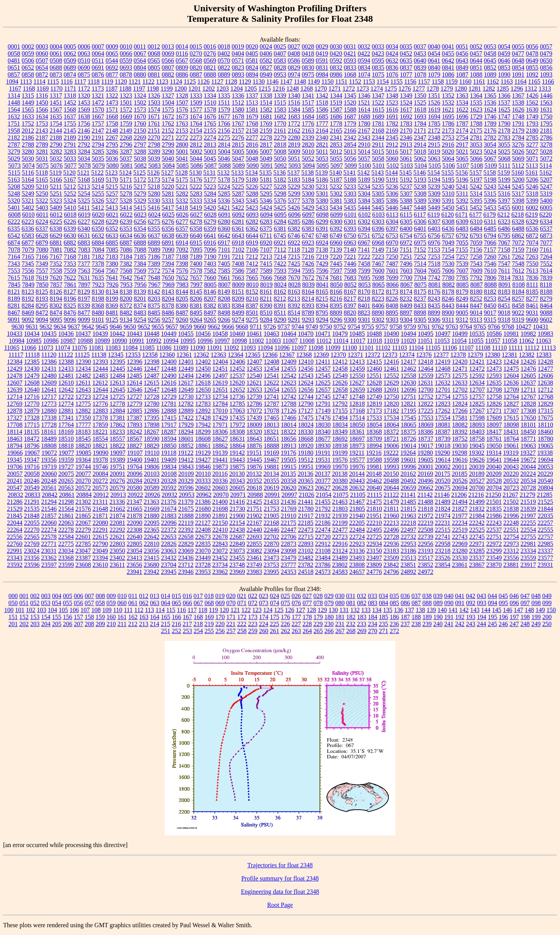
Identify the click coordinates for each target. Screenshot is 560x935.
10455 (186, 334)
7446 (350, 264)
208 (90, 624)
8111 (532, 285)
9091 (14, 320)
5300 (308, 194)
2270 (154, 138)
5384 (364, 201)
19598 (391, 460)
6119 (434, 215)
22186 (323, 523)
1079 (434, 75)
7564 (98, 271)
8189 (14, 299)
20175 (442, 474)
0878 (126, 75)
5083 (154, 166)
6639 (182, 236)
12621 (254, 383)
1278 (433, 89)
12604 (511, 376)
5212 (70, 187)
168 (198, 617)
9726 (270, 327)
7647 (140, 278)
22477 (340, 530)
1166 (548, 82)
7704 (420, 278)
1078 (420, 75)
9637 (74, 327)
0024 (266, 46)
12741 (272, 397)
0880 (140, 75)
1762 (168, 124)
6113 (392, 215)
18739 (443, 439)
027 (307, 596)
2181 (546, 131)
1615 (378, 110)
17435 (237, 418)
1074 (364, 75)
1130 (259, 82)
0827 (266, 68)
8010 (252, 285)
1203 (223, 89)
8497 (210, 313)
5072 (546, 159)
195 (493, 617)
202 (24, 624)
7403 (210, 264)
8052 (350, 285)
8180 (476, 292)
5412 (98, 208)
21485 (408, 502)
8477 (84, 313)
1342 (322, 96)
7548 (518, 264)
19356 (49, 460)
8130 (98, 292)
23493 (357, 558)
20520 (443, 481)
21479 (391, 502)
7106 (252, 250)
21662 (118, 509)
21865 (83, 516)
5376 (280, 201)
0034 (392, 46)
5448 (420, 208)
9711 (256, 327)
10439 (100, 334)
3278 (546, 145)
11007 (290, 341)
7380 (112, 264)
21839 (528, 509)
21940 (357, 516)
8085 (462, 285)
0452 (406, 54)
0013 (168, 46)
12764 (511, 397)
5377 (294, 201)
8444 (462, 306)
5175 (182, 180)
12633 (460, 383)
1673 (182, 117)
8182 (490, 292)
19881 (272, 467)
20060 (49, 474)
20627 (323, 488)
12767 (528, 397)
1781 (378, 124)
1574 (154, 110)
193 (471, 617)
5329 (140, 201)
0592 (336, 61)
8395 (336, 306)
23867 (477, 565)
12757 (477, 397)
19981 (374, 467)
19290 (442, 453)
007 (90, 596)
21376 (169, 502)
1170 (56, 89)
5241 (462, 187)
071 (242, 603)
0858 (28, 75)
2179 (518, 131)
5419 (196, 208)
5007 (266, 152)
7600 (378, 271)
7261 (504, 257)
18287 (169, 432)
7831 (518, 278)
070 (231, 603)
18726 (409, 439)
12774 (66, 404)
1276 (405, 89)
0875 (84, 75)
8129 (84, 292)
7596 (322, 271)
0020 (252, 46)
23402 (118, 558)
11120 (49, 355)
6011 (42, 215)
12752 (426, 397)
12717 (49, 397)
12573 (443, 376)
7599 (364, 271)
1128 (231, 82)
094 (493, 603)
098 (536, 603)
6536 (532, 229)
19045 (477, 446)
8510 (266, 313)
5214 (98, 187)
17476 (323, 418)
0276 (210, 54)
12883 (100, 411)
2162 (294, 131)
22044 (15, 523)
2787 (14, 145)
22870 (272, 544)
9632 (46, 327)
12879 (32, 411)
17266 (460, 411)
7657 (196, 278)
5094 (309, 166)
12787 (272, 404)
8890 (378, 313)
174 (264, 617)
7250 (392, 257)
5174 (168, 180)
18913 (289, 446)
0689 (70, 68)
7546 (490, 264)
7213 (266, 257)
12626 (340, 383)
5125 (139, 173)
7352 (56, 264)
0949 (266, 75)
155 (57, 617)
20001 (426, 467)
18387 (442, 432)
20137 (323, 474)
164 (155, 617)
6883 (84, 243)
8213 (294, 299)
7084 (98, 250)
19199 (340, 453)
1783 (406, 124)
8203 (154, 299)
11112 (532, 348)
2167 (364, 131)
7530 (448, 264)
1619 (434, 110)
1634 (42, 117)
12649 (186, 390)
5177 (210, 180)
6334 (546, 222)
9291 (294, 320)
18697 (357, 439)
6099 (336, 215)
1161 (479, 82)
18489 (49, 439)
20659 (409, 488)
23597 (49, 565)
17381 (118, 418)
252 (177, 631)
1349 (406, 96)
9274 (238, 320)
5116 (28, 173)
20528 (494, 481)
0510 (84, 61)
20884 (84, 495)
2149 (126, 131)
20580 (135, 488)
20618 (255, 488)
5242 (476, 187)
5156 (462, 173)
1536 (490, 103)
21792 (323, 509)
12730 (186, 397)
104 (53, 610)
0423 (378, 54)
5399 (532, 201)
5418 (182, 208)
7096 (210, 250)
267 (340, 631)
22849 (237, 544)
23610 (100, 565)
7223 (378, 257)
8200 (126, 299)
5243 (490, 187)
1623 (476, 110)
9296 (336, 320)
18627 (220, 439)
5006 (252, 152)
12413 (357, 362)
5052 (308, 159)
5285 (224, 194)
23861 (460, 565)
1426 (532, 96)
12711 (528, 390)
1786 (448, 124)
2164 (322, 131)
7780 (448, 278)
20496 (426, 481)
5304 (364, 194)
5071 (532, 159)
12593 (494, 376)
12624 (305, 383)
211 (122, 624)
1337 (252, 96)
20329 (186, 481)
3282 (56, 152)
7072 (518, 243)
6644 (252, 236)
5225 (238, 187)
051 (24, 603)
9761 (424, 327)
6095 (280, 215)
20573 (100, 488)
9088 (546, 313)
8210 (252, 299)
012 (144, 596)
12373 (390, 355)
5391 (448, 201)
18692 (340, 439)
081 (351, 603)
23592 (15, 565)
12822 (426, 404)
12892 (203, 411)
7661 (224, 278)
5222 (196, 187)
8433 (420, 306)
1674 (196, 117)
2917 (462, 145)
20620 (289, 488)
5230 (308, 187)
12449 (186, 369)
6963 (350, 243)
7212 (252, 257)
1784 (420, 124)
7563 (84, 271)
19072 (49, 453)
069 (220, 603)
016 (187, 596)
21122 (391, 495)
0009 (112, 46)
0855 (532, 68)
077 (307, 603)
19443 (237, 460)
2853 (336, 145)
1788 (476, 124)
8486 (168, 313)
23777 (288, 565)
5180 (252, 180)
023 (263, 596)
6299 (322, 222)
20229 (545, 474)
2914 (420, 145)
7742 (434, 278)
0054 (504, 46)
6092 (238, 215)
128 (311, 610)
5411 (84, 208)
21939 (340, 516)
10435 (49, 334)
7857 (56, 285)
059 (111, 603)
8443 (448, 306)
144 (486, 610)
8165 (322, 292)
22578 (49, 537)
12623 (288, 383)
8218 (364, 299)
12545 (323, 376)
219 (209, 624)
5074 (28, 166)
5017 (406, 152)
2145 (70, 131)
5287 (238, 194)
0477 (518, 54)
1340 (294, 96)
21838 (511, 509)
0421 (350, 54)
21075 (341, 495)
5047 (238, 159)
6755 (420, 236)
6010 (28, 215)
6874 (14, 243)
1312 (531, 89)
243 (470, 624)
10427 (523, 327)
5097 (337, 166)
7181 (84, 257)
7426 (308, 264)
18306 (220, 432)
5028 (546, 152)
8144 (182, 292)
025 (285, 596)
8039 (308, 285)
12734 (220, 397)
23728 (203, 565)
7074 (532, 243)
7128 (308, 250)
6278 (196, 222)
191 (449, 617)
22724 (357, 537)
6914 (182, 243)
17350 (83, 418)
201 (13, 624)
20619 (272, 488)
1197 (139, 89)
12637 (528, 383)
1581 (252, 110)
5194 (434, 180)
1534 (462, 103)
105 (63, 610)
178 (307, 617)
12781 (169, 404)
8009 (238, 285)
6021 (112, 215)
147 (518, 610)
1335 (224, 96)
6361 (238, 229)
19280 (425, 453)
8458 (518, 306)
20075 (66, 474)
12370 (338, 355)
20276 (118, 481)
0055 (518, 46)
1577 (196, 110)
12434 (83, 369)
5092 (281, 166)
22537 (494, 530)
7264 (546, 257)
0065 (112, 54)
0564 (140, 61)
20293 (152, 481)
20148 (374, 474)
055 (68, 603)
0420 (336, 54)
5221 (182, 187)
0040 (434, 46)
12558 (409, 376)
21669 (152, 509)
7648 (154, 278)
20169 (425, 474)
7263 (532, 257)
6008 (14, 215)
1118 (94, 82)
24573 (323, 572)
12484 (118, 376)
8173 (392, 292)
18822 (118, 446)
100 (9, 610)
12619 (220, 383)
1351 (434, 96)
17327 (15, 418)
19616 (460, 460)
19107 (135, 453)
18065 (409, 425)
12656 (306, 390)
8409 (406, 306)
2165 (336, 131)
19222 (391, 453)
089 (438, 603)
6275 (154, 222)
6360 (224, 229)
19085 (83, 453)
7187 (168, 257)
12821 (409, 404)
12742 (289, 397)
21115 (375, 495)
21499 (477, 502)
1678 (238, 117)
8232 (406, 299)
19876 (255, 467)
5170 (112, 180)
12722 (66, 397)
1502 (140, 103)
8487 (182, 313)
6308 (448, 222)
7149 (378, 250)
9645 (102, 327)
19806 (152, 467)
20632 (357, 488)
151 (13, 617)
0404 (238, 54)
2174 (462, 131)
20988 (255, 495)
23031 (49, 551)
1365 (490, 96)
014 (165, 596)
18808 (49, 446)
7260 (490, 257)
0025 (280, 46)
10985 (34, 341)
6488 (518, 229)
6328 (518, 222)
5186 (322, 180)
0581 (252, 61)
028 (318, 596)
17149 (323, 411)
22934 (374, 544)
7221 (350, 257)
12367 (287, 355)
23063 (169, 551)
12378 (458, 355)
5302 (336, 194)
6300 (336, 222)
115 (171, 610)
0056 (532, 46)
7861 (70, 285)
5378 (308, 201)
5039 (154, 159)
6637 (154, 236)
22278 (66, 530)
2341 (336, 138)
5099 (351, 166)
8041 (322, 285)
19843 (186, 467)
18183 (83, 432)
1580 (238, 110)
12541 (272, 376)
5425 (280, 208)
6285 (294, 222)
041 (460, 596)
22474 (323, 530)
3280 (28, 152)
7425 (294, 264)
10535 (477, 334)
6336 (28, 229)
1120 (121, 82)
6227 (84, 222)
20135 (288, 474)
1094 (12, 82)
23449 (203, 558)
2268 (126, 138)
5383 (350, 201)
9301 (364, 320)
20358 (289, 481)
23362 (49, 558)
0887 (196, 75)
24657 (357, 572)
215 (165, 624)
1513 (252, 103)
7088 (140, 250)
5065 (462, 159)
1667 (98, 117)
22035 (546, 516)
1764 (196, 124)
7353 (70, 264)
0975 (308, 75)
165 (166, 617)
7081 (56, 250)
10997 (222, 341)
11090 (197, 348)
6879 (42, 243)
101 (20, 610)
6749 (336, 236)
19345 (15, 460)
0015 (196, 46)
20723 (511, 488)
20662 (426, 488)
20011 (460, 467)
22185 (305, 523)
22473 (306, 530)
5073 (14, 166)
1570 (98, 110)
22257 (545, 523)
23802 (340, 565)
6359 (210, 229)
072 (253, 603)
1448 (14, 103)
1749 (532, 117)
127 (300, 610)
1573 (140, 110)
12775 (83, 404)
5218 (154, 187)
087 (416, 603)
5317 (518, 194)
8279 (546, 299)
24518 (306, 572)
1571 (112, 110)
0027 (294, 46)
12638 (545, 383)
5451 (462, 208)
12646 (135, 390)
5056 (350, 159)
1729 (476, 117)
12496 (203, 376)
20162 (408, 474)
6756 (434, 236)
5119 (55, 173)
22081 (118, 523)
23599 (66, 565)
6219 (532, 215)
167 (188, 617)
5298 (280, 194)
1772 (294, 124)
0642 (448, 61)
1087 (462, 75)
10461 (255, 334)
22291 (100, 530)
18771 (528, 439)
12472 (477, 369)
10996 (205, 341)
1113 (26, 82)
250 (547, 624)
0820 (196, 68)
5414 (126, 208)
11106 (450, 348)
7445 (336, 264)
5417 (168, 208)
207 (79, 624)
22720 (323, 537)
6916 (210, 243)
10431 (541, 327)
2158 (252, 131)
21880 (152, 516)
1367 (518, 96)
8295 (42, 306)
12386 (49, 362)
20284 (135, 481)
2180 (532, 131)
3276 (518, 145)
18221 (100, 432)
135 (388, 610)
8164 (308, 292)
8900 (448, 313)
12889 (186, 411)
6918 (238, 243)
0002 (28, 46)
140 (442, 610)
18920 (306, 446)
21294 (49, 502)
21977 (460, 516)
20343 (237, 481)
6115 (406, 215)
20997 (290, 495)
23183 (391, 551)
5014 (364, 152)
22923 (357, 544)
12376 (424, 355)
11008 (307, 341)
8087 (476, 285)
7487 (392, 264)
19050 (494, 446)
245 (492, 624)
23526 (443, 558)
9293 (308, 320)
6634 (126, 236)
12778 (118, 404)
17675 (546, 418)
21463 (340, 502)
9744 (298, 327)
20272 (100, 481)
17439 (255, 418)
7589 (266, 271)
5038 (140, 159)
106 (74, 610)
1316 (42, 96)
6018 (70, 215)
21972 (426, 516)
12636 (511, 383)
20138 (340, 474)
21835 (494, 509)
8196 (70, 299)
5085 (183, 166)
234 (372, 624)
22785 (83, 544)
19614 (443, 460)
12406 (237, 362)
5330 (154, 201)
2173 (448, 131)
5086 (197, 166)
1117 (80, 82)
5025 (504, 152)
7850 (42, 285)
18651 (272, 439)
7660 (210, 278)
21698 (220, 509)
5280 (154, 194)
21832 (477, 509)
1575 (168, 110)
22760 (15, 544)
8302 (56, 306)
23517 (426, 558)
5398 (518, 201)
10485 (357, 334)
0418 (308, 54)
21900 (237, 516)
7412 (252, 264)
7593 (280, 271)
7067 (504, 243)
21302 (83, 502)
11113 (548, 348)
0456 (462, 54)
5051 (294, 159)
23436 (186, 558)
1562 (532, 103)
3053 (476, 145)
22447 (289, 530)
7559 (70, 271)
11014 (341, 341)
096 (514, 603)
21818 (425, 509)
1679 (252, 117)
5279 (140, 194)
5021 (462, 152)
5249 (28, 194)
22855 (255, 544)
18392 (460, 432)
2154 (196, 131)
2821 (322, 145)
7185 (140, 257)
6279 (210, 222)
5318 (532, 194)
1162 (493, 82)
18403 (477, 432)
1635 (56, 117)
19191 (323, 453)
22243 (494, 523)
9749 (312, 327)
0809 (182, 68)
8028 (294, 285)
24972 (426, 572)
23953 (203, 572)
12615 (151, 383)
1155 (396, 82)
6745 (280, 236)
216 (176, 624)
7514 (420, 264)
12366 (270, 355)
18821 (100, 446)
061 (133, 603)
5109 (491, 166)
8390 (266, 306)
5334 (210, 201)
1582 (266, 110)
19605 (426, 460)
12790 (306, 404)
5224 (224, 187)
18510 (66, 439)
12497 (220, 376)
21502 (511, 502)
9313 (476, 320)
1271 (335, 89)
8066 (392, 285)
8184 (518, 292)
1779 (350, 124)
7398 (182, 264)
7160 (532, 250)
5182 (280, 180)
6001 (518, 208)
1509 (196, 103)
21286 (15, 502)
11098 (316, 348)
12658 (340, 390)
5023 (476, 152)
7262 (518, 257)
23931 (545, 565)
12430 (32, 369)
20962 (204, 495)
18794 (15, 446)
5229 (294, 187)
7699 (392, 278)
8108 (518, 285)
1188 (125, 89)
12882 (83, 411)
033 (372, 596)
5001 (182, 152)
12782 (186, 404)
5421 (224, 208)
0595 (378, 61)
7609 (476, 271)
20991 (272, 495)
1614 (364, 110)
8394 (322, 306)
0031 (350, 46)
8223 (378, 299)
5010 (308, 152)
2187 (42, 138)
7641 (112, 278)
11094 (265, 348)
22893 (306, 544)
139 (431, 610)
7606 (448, 271)
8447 (476, 306)
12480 (49, 376)
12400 (169, 362)
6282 (252, 222)
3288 (140, 152)
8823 (364, 313)
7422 (280, 264)
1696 (462, 117)
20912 (101, 495)
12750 (391, 397)
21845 (15, 516)
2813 (210, 145)
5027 (532, 152)
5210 (42, 187)
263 (297, 631)
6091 (224, 215)
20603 (220, 488)
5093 (295, 166)
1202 (209, 89)
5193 (420, 180)
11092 (231, 348)
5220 (168, 187)
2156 (224, 131)
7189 (196, 257)
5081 (126, 166)
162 (133, 617)
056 (79, 603)
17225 (426, 411)
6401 (420, 229)
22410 (220, 530)
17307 (511, 411)
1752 (28, 124)
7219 (322, 257)
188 (416, 617)
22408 (203, 530)
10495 (426, 334)
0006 (84, 46)
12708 (494, 390)
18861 (203, 446)
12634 (477, 383)
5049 (266, 159)
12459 (357, 369)
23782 (305, 565)
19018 (443, 446)
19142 (237, 453)
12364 (235, 355)
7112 (280, 250)
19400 (135, 460)
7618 (28, 278)
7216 (308, 257)
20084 (100, 474)
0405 (252, 54)
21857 (49, 516)
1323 (126, 96)
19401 (152, 460)
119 (213, 610)
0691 (98, 68)
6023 (140, 215)
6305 (406, 222)
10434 (32, 334)
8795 (322, 313)
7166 (42, 257)
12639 (15, 390)
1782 (392, 124)
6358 (196, 229)
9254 (140, 320)
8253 (490, 299)
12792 (340, 404)
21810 (374, 509)
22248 (511, 523)
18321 (271, 432)
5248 (14, 194)
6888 (140, 243)
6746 (294, 236)
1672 (168, 117)
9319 (518, 320)
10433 (15, 334)
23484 (323, 558)
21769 (289, 509)
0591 (322, 61)
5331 (168, 201)
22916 (340, 544)
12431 (49, 369)
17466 (289, 418)
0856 (546, 68)
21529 (15, 509)
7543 (476, 264)
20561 (49, 488)
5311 (462, 194)
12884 (118, 411)
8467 (14, 313)
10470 (306, 334)
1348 (392, 96)
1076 (392, 75)
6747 (308, 236)
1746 (490, 117)
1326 (154, 96)
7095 (196, 250)
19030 (460, 446)
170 (220, 617)
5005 (238, 152)
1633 (28, 117)
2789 (42, 145)
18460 (545, 432)
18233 (117, 432)
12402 (203, 362)
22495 (374, 530)
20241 (15, 481)
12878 (15, 411)
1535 (476, 103)
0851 (476, 68)
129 (322, 610)
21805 (357, 509)
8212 (280, 299)
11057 (493, 341)
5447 (406, 208)
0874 (70, 75)
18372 (391, 432)
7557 (42, 271)
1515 (280, 103)
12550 (357, 376)
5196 (462, 180)
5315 (490, 194)
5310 (448, 194)
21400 (220, 502)
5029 (14, 159)
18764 (511, 439)
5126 (153, 173)
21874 (118, 516)
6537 (546, 229)
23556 (511, 558)
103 (42, 610)
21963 (409, 516)
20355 (272, 481)
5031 (42, 159)
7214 (280, 257)
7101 (224, 250)
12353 (133, 355)
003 (46, 596)
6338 (56, 229)
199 (536, 617)
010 (122, 596)
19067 (32, 453)
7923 (98, 285)
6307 (434, 222)
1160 (465, 82)
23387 (83, 558)
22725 (374, 537)
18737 (426, 439)
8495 (196, 313)
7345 (28, 264)
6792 (462, 236)
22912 (323, 544)
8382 (210, 306)
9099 (84, 320)
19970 (340, 467)
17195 (409, 411)
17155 (340, 411)
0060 (42, 54)
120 (224, 610)
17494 (340, 418)
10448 (152, 334)
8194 (56, 299)
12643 (83, 390)
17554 (443, 418)
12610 (66, 383)
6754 (406, 236)
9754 (354, 327)
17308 (528, 411)
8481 (112, 313)
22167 (254, 523)
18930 (323, 446)
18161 (49, 432)
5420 (210, 208)
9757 (382, 327)
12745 (323, 397)
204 (46, 624)
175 (275, 617)
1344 (336, 96)
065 (177, 603)
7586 (238, 271)
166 (177, 617)
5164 (28, 180)
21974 (443, 516)
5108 (477, 166)
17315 (546, 411)
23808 (357, 565)
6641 (210, 236)
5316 (504, 194)
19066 (15, 453)
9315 (490, 320)
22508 (426, 530)
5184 (308, 180)
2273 (196, 138)
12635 (494, 383)
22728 (391, 537)
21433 (271, 502)
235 (383, 624)
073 (264, 603)
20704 (494, 488)
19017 (426, 446)
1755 (70, 124)
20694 (460, 488)
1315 (28, 96)
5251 (56, 194)
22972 (494, 544)
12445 (118, 369)
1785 (434, 124)
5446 (392, 208)
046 (514, 596)
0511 (98, 61)
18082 (460, 425)
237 (405, 624)
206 (68, 624)
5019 (434, 152)
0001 (14, 46)
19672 (528, 460)
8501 (252, 313)
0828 (280, 68)
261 (275, 631)
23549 (494, 558)
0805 (154, 68)
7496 (406, 264)
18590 (152, 439)
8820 (350, 313)
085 (395, 603)
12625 (323, 383)
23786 (323, 565)
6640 (196, 236)
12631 (425, 383)
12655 (289, 390)
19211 (357, 453)
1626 (518, 110)
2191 (98, 138)
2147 (98, 131)
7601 (392, 271)
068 (209, 603)
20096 (135, 474)
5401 (14, 208)
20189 (477, 474)
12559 (426, 376)
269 (362, 631)
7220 (336, 257)
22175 (288, 523)
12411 (323, 362)
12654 (272, 390)
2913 (406, 145)
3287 (126, 152)
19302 (477, 453)
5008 (280, 152)
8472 (42, 313)
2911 (378, 145)
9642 (88, 327)
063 (155, 603)
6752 (378, 236)
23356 (32, 558)
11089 (181, 348)
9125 (112, 320)
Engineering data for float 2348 (280, 892)
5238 (420, 187)
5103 (407, 166)
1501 (126, 103)
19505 (289, 460)
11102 (383, 348)
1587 (336, 110)
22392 (186, 530)
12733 (203, 397)
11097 (299, 348)
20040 (494, 467)
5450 (448, 208)
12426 (528, 362)
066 (188, 603)
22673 (203, 537)
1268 (307, 89)
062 (144, 603)
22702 (272, 537)
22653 (169, 537)
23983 (255, 572)
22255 (528, 523)
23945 (169, 572)
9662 (214, 327)
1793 (532, 124)
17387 (135, 418)
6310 (476, 222)
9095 (56, 320)
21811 (391, 509)
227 (296, 624)
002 (35, 596)
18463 (15, 439)
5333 (196, 201)
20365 (306, 481)
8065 (378, 285)
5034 (84, 159)
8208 (224, 299)
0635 (406, 61)
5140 (335, 173)
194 (482, 617)
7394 (168, 264)
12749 (374, 397)
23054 (135, 551)
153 (35, 617)
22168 (271, 523)
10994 (171, 341)
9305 (420, 320)
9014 (476, 313)
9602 (546, 320)
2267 (112, 138)
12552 (391, 376)
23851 (408, 565)
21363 (151, 502)
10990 (119, 341)
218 (198, 624)
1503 (154, 103)
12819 (374, 404)
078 (318, 603)
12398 (152, 362)
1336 (238, 96)
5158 (490, 173)
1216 (279, 89)
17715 (32, 425)
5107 (463, 166)
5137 (293, 173)
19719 (49, 467)
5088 (225, 166)
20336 (220, 481)
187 (406, 617)
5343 (238, 201)
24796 (391, 572)
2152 (168, 131)
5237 (406, 187)
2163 (308, 131)
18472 (32, 439)
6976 (434, 243)
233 (362, 624)
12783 (203, 404)
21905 (272, 516)
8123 (28, 292)
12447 (152, 369)
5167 (70, 180)
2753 (448, 138)
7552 (546, 264)
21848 (32, 516)
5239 (434, 187)
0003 (42, 46)
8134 (112, 292)
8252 (476, 299)
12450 (203, 369)
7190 (210, 257)
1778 (336, 124)
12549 (340, 376)
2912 (392, 145)
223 (253, 624)
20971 (238, 495)
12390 (83, 362)
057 (90, 603)
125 (279, 610)
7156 (476, 250)
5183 (294, 180)
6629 (56, 236)
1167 (15, 89)
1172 (84, 89)
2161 (280, 131)
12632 (442, 383)
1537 (504, 103)
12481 (66, 376)
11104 (416, 348)
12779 (135, 404)
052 (35, 603)
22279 (83, 530)
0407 (280, 54)
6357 (182, 229)
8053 (364, 285)
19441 (220, 460)
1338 (266, 96)
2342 (350, 138)
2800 (182, 145)
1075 (378, 75)
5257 (112, 194)
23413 (135, 558)
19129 (203, 453)
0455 (448, 54)
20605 (237, 488)
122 (246, 610)
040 (449, 596)
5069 (518, 159)
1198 (153, 89)
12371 (355, 355)
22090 (135, 523)
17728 (49, 425)
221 (231, 624)
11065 (12, 348)
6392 (336, 229)
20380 (340, 481)
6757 (448, 236)
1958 (14, 131)
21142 (425, 495)
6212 (504, 215)
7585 (224, 271)
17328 (32, 418)
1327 (168, 96)
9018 (504, 313)
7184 (126, 257)
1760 (140, 124)
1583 (280, 110)
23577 (546, 558)
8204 (168, 299)
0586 (294, 61)
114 (160, 610)
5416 (154, 208)
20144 (357, 474)
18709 (374, 439)
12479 (32, 376)
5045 (210, 159)
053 (46, 603)
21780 (306, 509)
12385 (32, 362)
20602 (203, 488)
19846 (203, 467)
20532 (511, 481)
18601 (186, 439)
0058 (14, 54)
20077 (83, 474)
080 (340, 603)
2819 (294, 145)
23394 (100, 558)
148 (529, 610)
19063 (528, 446)
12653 (255, 390)
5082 (140, 166)
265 (318, 631)
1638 (84, 117)
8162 (280, 292)
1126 (203, 82)
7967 (154, 285)
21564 (66, 509)
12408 (272, 362)
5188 (350, 180)
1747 (504, 117)
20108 (169, 474)
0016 (210, 46)
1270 (321, 89)
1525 (420, 103)
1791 (518, 124)
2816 (252, 145)
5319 (546, 194)
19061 (511, 446)
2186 (28, 138)
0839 (420, 68)
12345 (116, 355)
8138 (126, 292)
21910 (289, 516)
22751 (494, 537)
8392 (294, 306)
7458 (364, 264)
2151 (154, 131)
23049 (100, 551)
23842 (391, 565)
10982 (528, 334)
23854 (442, 565)
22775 (66, 544)
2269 (140, 138)
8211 (266, 299)
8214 (308, 299)
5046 (224, 159)
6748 (322, 236)
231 (340, 624)
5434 (336, 208)
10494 (409, 334)
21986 (494, 516)
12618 (203, 383)
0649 (532, 61)
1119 (107, 82)
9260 (182, 320)
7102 (238, 250)
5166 (56, 180)
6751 (364, 236)
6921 (280, 243)
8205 (182, 299)
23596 (32, 565)
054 (57, 603)
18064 (391, 425)
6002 (532, 208)
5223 (210, 187)
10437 (83, 334)
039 (438, 596)
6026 (182, 215)
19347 (32, 460)
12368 (304, 355)
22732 (409, 537)
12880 (49, 411)
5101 (379, 166)
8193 (42, 299)
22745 (477, 537)
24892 (409, 572)
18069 (426, 425)
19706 (15, 467)
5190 (378, 180)
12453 (255, 369)
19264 (408, 453)
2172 (434, 131)
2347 (420, 138)
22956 (426, 544)
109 (107, 610)
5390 (434, 201)
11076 (79, 348)
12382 (527, 355)
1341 (308, 96)
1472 (98, 103)
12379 (475, 355)
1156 (410, 82)
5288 (252, 194)
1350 (420, 96)
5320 (14, 201)
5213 (84, 187)
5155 (448, 173)
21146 (442, 495)
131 (344, 610)
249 (536, 624)
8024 (280, 285)
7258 (476, 257)
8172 (378, 292)
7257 (462, 257)
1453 (84, 103)
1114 (39, 82)
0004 (56, 46)
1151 (341, 82)
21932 (323, 516)
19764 (135, 467)
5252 (70, 194)
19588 (374, 460)
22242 (477, 523)
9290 (280, 320)
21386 (203, 502)
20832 (16, 495)
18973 (357, 446)
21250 (493, 495)
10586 (494, 334)
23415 (152, 558)
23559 (528, 558)
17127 (306, 411)
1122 (148, 82)
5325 (84, 201)
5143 (377, 173)
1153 (369, 82)
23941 (135, 572)
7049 (448, 243)
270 (373, 631)
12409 (289, 362)
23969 (237, 572)
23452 (220, 558)
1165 (534, 82)
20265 (66, 481)
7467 (378, 264)
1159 (452, 82)
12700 (426, 390)
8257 (518, 299)
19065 (546, 446)
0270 (196, 54)
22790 (100, 544)
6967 (364, 243)
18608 (203, 439)
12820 (391, 404)
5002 (196, 152)
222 (242, 624)
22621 (118, 537)
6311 (490, 222)
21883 (169, 516)
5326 (98, 201)
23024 (32, 551)
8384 (238, 306)
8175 (420, 292)
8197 (84, 299)
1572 (126, 110)
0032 (364, 46)
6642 (224, 236)
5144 (391, 173)
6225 (56, 222)
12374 (407, 355)
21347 (134, 502)
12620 (237, 383)
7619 (42, 278)
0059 (28, 54)
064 (166, 603)
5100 (365, 166)
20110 (203, 474)
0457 (476, 54)
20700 (477, 488)
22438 (237, 530)
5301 (322, 194)
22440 (255, 530)
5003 (210, 152)
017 (198, 596)
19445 (255, 460)
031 (351, 596)
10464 (289, 334)
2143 (42, 131)
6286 (308, 222)
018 (209, 596)
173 (253, 617)
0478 (532, 54)
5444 (364, 208)
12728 (152, 397)
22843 (220, 544)
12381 (509, 355)
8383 (224, 306)
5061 (406, 159)
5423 (252, 208)
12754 (443, 397)
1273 (363, 89)
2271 (168, 138)
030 (340, 596)
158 (90, 617)
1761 (154, 124)
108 (96, 610)
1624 (490, 110)
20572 (83, 488)
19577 (357, 460)
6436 (448, 229)
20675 (443, 488)
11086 (164, 348)
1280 (461, 89)
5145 (406, 173)
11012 (324, 341)
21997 (528, 516)
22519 (460, 530)
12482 (83, 376)
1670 (140, 117)
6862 (518, 236)
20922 (135, 495)
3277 (532, 145)
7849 (28, 285)
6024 (154, 215)
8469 (28, 313)
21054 (324, 495)
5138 (307, 173)
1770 (280, 124)
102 (31, 610)
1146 (272, 82)
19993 (391, 467)
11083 (113, 348)
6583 (28, 236)
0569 (210, 61)
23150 (374, 551)
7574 (168, 271)
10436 (66, 334)
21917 (306, 516)
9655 (158, 327)
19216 (374, 453)
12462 (409, 369)
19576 (340, 460)
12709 (511, 390)
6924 (322, 243)
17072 (255, 411)
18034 (340, 425)
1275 (391, 89)
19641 (494, 460)
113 (149, 610)
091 (460, 603)
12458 (340, 369)
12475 (511, 369)
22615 (100, 537)
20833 (33, 495)
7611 (504, 271)
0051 (462, 46)
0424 (392, 54)
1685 (322, 117)
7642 (126, 278)
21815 (408, 509)
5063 (434, 159)
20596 (186, 488)
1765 (210, 124)
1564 (14, 110)
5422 (238, 208)
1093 (546, 75)
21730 (237, 509)
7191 (224, 257)
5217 (140, 187)
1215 (265, 89)
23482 (306, 558)
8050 (336, 285)
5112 (518, 166)
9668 (242, 327)
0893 (238, 75)
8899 (434, 313)
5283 (196, 194)
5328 (126, 201)
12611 (83, 383)
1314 (14, 96)
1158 (438, 82)
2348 (434, 138)
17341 (66, 418)
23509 (391, 558)
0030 (336, 46)
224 (263, 624)
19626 (477, 460)
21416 (237, 502)
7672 (308, 278)
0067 (140, 54)
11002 (256, 341)
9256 (154, 320)
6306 (420, 222)
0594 (364, 61)
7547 (504, 264)
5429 (308, 208)
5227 (266, 187)
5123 (111, 173)
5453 (490, 208)
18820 (83, 446)
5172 (140, 180)
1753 (42, 124)
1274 (377, 89)
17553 (426, 418)
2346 (406, 138)
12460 (374, 369)
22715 (306, 537)
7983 (182, 285)
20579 (118, 488)
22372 (169, 530)
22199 (340, 523)
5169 (98, 180)
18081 (443, 425)
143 (475, 610)
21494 (460, 502)
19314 (494, 453)
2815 (238, 145)
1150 (327, 82)
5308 (420, 194)
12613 (117, 383)
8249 (462, 299)
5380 (322, 201)
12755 (460, 397)
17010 (220, 411)
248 (525, 624)
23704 (169, 565)
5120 (69, 173)
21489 (442, 502)
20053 (545, 467)
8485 (154, 313)
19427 (203, 460)
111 (128, 610)
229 (318, 624)
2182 (14, 138)
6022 (126, 215)
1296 (517, 89)
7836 (532, 278)
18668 (306, 439)
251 (166, 631)
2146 (84, 131)
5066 (476, 159)
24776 (374, 572)
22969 (460, 544)
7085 (112, 250)
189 (427, 617)
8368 (98, 306)
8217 (350, 299)
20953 (187, 495)
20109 (186, 474)
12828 (528, 404)
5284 (210, 194)
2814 (224, 145)
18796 (32, 446)
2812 (196, 145)
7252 (420, 257)
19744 (83, 467)
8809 (336, 313)
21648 (100, 509)
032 (362, 596)
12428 (545, 362)
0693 (126, 68)
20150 (391, 474)
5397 (504, 201)
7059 (476, 243)
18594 (169, 439)
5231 (322, 187)
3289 (154, 152)
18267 (151, 432)
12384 (15, 362)
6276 (168, 222)
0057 (546, 46)
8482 (126, 313)
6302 (364, 222)
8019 (266, 285)
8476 (70, 313)
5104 (421, 166)
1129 (245, 82)
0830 (308, 68)
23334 (528, 551)
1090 (504, 75)
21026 (307, 495)
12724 (100, 397)
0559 (126, 61)
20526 (460, 481)
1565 (28, 110)
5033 (70, 159)
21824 (442, 509)
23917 (528, 565)
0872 (42, 75)
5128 (181, 173)
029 (329, 596)
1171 (70, 89)
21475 (374, 502)
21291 (32, 502)
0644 (476, 61)
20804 (546, 488)
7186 (154, 257)
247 (514, 624)
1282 (489, 89)
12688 (374, 390)
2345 (392, 138)
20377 (323, 481)
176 (286, 617)
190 (438, 617)
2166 (350, 131)
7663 (238, 278)
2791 (70, 145)
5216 (126, 187)
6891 (168, 243)
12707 (477, 390)
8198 (98, 299)
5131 (209, 173)
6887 (126, 243)
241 (449, 624)
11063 (543, 341)
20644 (391, 488)
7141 (364, 250)
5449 (434, 208)
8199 (112, 299)
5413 (112, 208)
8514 (294, 313)
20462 (374, 481)
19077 (66, 453)
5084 (169, 166)
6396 (378, 229)
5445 (378, 208)
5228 (280, 187)
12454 (272, 369)
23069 (186, 551)
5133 (237, 173)
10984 (17, 341)
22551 (511, 530)
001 (24, 596)
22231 (442, 523)
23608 (83, 565)
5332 (182, 201)
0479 (546, 54)
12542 (289, 376)
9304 (406, 320)
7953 (126, 285)
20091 (118, 474)
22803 (118, 544)
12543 (306, 376)
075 (286, 603)
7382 (126, 264)
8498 (224, 313)
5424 (266, 208)
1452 (70, 103)
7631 (84, 278)
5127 (167, 173)
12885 (135, 411)
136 (398, 610)
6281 (238, 222)
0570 (224, 61)
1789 (490, 124)
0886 (182, 75)
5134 (251, 173)
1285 (503, 89)
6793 (476, 236)
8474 (56, 313)
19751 (118, 467)
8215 (322, 299)
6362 (252, 229)
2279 (280, 138)
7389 (154, 264)
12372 (372, 355)
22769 (32, 544)
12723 (83, 397)
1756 (84, 124)
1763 (182, 124)
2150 (140, 131)
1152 (355, 82)
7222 (364, 257)
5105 (435, 166)
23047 (83, 551)
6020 (98, 215)
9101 (98, 320)
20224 (528, 474)
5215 (112, 187)
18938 (340, 446)
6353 (126, 229)
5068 (504, 159)
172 (242, 617)
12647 (152, 390)
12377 (441, 355)
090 (449, 603)
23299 (494, 551)
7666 (266, 278)
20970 (221, 495)
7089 (154, 250)
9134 (126, 320)
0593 (350, 61)
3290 (168, 152)
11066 (29, 348)
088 (427, 603)
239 (427, 624)
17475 (306, 418)
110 (118, 610)
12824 (460, 404)
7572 (154, 271)
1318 (70, 96)
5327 (112, 201)
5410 (70, 208)
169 (209, 617)
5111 (505, 166)
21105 (358, 495)
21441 (305, 502)
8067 (406, 285)
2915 (434, 145)
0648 (518, 61)
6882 (70, 243)
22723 (340, 537)
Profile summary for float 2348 (280, 878)
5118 (42, 173)
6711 (266, 236)
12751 (409, 397)
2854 (350, 145)
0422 (364, 54)
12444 (100, 369)
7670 (294, 278)
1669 (126, 117)
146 (507, 610)
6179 (490, 215)
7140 (350, 250)
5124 (125, 173)
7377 (84, 264)
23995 (272, 572)
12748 (357, 397)
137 (409, 610)
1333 (196, 96)
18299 (203, 432)
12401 (186, 362)
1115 (53, 82)
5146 (420, 173)
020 (231, 596)
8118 (546, 285)
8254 (504, 299)
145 (497, 610)
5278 (126, 194)
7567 (112, 271)
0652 (28, 68)
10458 (220, 334)
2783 (504, 138)
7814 (504, 278)
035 (394, 596)
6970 (392, 243)
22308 (135, 530)
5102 (393, 166)
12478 (15, 376)
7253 (434, 257)
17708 (15, 425)
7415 (266, 264)
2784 (518, 138)
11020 (408, 341)
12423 (494, 362)
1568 (70, 110)
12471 (460, 369)
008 (100, 596)
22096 (169, 523)
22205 (357, 523)
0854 (518, 68)
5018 (420, 152)
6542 (14, 236)
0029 (322, 46)
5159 (504, 173)
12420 (460, 362)
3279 (14, 152)
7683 (350, 278)
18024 (306, 425)
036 (405, 596)
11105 (433, 348)
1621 (448, 110)
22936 (391, 544)
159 (100, 617)
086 (406, 603)
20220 (511, 474)
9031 (532, 313)
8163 (294, 292)
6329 (532, 222)
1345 (350, 96)
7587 (252, 271)
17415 (169, 418)
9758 (396, 327)
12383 (544, 355)
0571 (238, 61)
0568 (196, 61)
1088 (476, 75)
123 (257, 610)
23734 (220, 565)
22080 (100, 523)
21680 (203, 509)
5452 (476, 208)
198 (525, 617)
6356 (168, 229)
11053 (442, 341)
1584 (294, 110)
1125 (190, 82)
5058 (378, 159)
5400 (546, 201)
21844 (545, 509)
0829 (294, 68)
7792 (476, 278)
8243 (434, 299)
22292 (118, 530)
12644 (100, 390)
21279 (527, 495)
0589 (308, 61)
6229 (112, 222)
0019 (238, 46)
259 (253, 631)
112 (139, 610)
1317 (56, 96)
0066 (126, 54)
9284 (266, 320)
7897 (84, 285)
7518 (434, 264)
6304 (392, 222)
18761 (494, 439)
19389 (118, 460)
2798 (154, 145)
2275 (224, 138)
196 (504, 617)
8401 (364, 306)
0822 (224, 68)
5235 (378, 187)
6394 (364, 229)
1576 (182, 110)
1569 (84, 110)
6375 (266, 229)
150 (551, 610)
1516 (294, 103)
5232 (336, 187)
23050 (118, 551)
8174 (406, 292)
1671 (154, 117)
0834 (364, 68)
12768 (546, 397)
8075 (420, 285)
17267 (477, 411)
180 (329, 617)
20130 (237, 474)
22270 (32, 530)
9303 (392, 320)
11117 (16, 355)
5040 (168, 159)
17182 (391, 411)
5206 (532, 180)
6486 (504, 229)
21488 (425, 502)
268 (351, 631)
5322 (42, 201)
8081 (434, 285)
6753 (392, 236)
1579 (224, 110)
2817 (266, 145)
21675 (186, 509)
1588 (350, 110)
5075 (42, 166)
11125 (82, 355)
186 (395, 617)
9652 (144, 327)
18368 (374, 432)
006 (79, 596)
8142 (154, 292)
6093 (252, 215)
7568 (126, 271)
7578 (196, 271)
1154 (383, 82)
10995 (188, 341)
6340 (84, 229)
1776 (308, 124)
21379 (186, 502)
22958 (443, 544)
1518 (322, 103)
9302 (378, 320)
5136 (279, 173)
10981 (511, 334)
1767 (238, 124)
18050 (357, 425)
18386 (425, 432)
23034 (66, 551)
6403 (434, 229)
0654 (42, 68)
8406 (378, 306)
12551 (374, 376)
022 (253, 596)
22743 (460, 537)
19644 (511, 460)
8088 (490, 285)
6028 (210, 215)
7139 (336, 250)
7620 (56, 278)
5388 (406, 201)
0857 (14, 75)
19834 (169, 467)
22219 (425, 523)
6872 (532, 236)
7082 (70, 250)
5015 (378, 152)
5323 (56, 201)
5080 (112, 166)
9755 (368, 327)
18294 (186, 432)
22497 (409, 530)
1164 (521, 82)
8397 (350, 306)
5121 (83, 173)
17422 (186, 418)
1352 (448, 96)
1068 (350, 75)
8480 (98, 313)
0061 (56, 54)
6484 (476, 229)
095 (504, 603)
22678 (220, 537)
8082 (448, 285)
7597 (336, 271)
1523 (392, 103)
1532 (448, 103)
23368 (66, 558)
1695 (448, 117)
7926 (112, 285)
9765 (480, 327)
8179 (462, 292)
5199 (504, 180)
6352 (112, 229)
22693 (255, 537)
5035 (98, 159)
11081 (96, 348)
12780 (152, 404)
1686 (336, 117)
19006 (391, 446)
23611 (117, 565)
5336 (224, 201)
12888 (169, 411)
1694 (434, 117)
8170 (364, 292)
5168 (84, 180)
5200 (518, 180)
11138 (99, 355)
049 (547, 596)
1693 (420, 117)
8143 (168, 292)
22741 (443, 537)
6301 (350, 222)
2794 (98, 145)
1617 (406, 110)
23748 (237, 565)
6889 (154, 243)
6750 (350, 236)
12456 (306, 369)
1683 (294, 117)
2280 (294, 138)
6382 (294, 229)
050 (13, 603)
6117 (420, 215)
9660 (200, 327)
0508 (56, 61)
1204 (237, 89)
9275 (252, 320)
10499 (460, 334)
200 (547, 617)
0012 (154, 46)
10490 (391, 334)
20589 (152, 488)
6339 (70, 229)
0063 (84, 54)
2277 (252, 138)
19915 (289, 467)
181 (340, 617)
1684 (308, 117)
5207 (546, 180)
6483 (462, 229)
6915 (196, 243)
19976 (357, 467)
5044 (196, 159)
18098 (511, 425)
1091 (518, 75)
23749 (254, 565)
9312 (462, 320)
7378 (98, 264)
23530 (460, 558)
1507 (182, 103)
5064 (448, 159)
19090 (100, 453)
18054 (374, 425)
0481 (14, 61)
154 (46, 617)
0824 (252, 68)
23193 (426, 551)
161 (122, 617)
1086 (448, 75)
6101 (350, 215)
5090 (253, 166)
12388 (66, 362)
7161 (546, 250)
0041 (448, 46)
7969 (168, 285)
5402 (28, 208)
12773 (49, 404)
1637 (70, 117)
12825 (477, 404)
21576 (83, 509)
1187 (111, 89)
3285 (98, 152)
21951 (374, 516)
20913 (118, 495)
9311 (448, 320)
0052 (476, 46)
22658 (186, 537)
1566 (42, 110)
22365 (152, 530)
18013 (272, 425)
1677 (224, 117)
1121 (134, 82)
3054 (490, 145)
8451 (504, 306)
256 (220, 631)
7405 (224, 264)
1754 (56, 124)
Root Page (280, 905)
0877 (112, 75)
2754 (462, 138)
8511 (280, 313)
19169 (271, 453)
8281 (14, 306)
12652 (237, 390)
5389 (420, 201)
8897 (406, 313)
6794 (490, 236)
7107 (266, 250)
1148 (300, 82)
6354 (140, 229)
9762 (438, 327)
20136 (305, 474)
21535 (32, 509)
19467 (272, 460)
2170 (406, 131)
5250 (42, 194)
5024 (490, 152)
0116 (182, 54)
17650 (528, 418)
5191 (392, 180)
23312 (511, 551)
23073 (237, 551)
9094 (42, 320)
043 (481, 596)
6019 (84, 215)
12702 (460, 390)
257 (231, 631)
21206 (459, 495)
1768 (252, 124)
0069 (168, 54)
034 (383, 596)
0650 (546, 61)
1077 (406, 75)
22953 (409, 544)
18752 (460, 439)
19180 (305, 453)
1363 (462, 96)
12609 (49, 383)
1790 (504, 124)
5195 (448, 180)
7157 (490, 250)
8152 (252, 292)
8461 (532, 306)
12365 (253, 355)
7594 (294, 271)
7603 (406, 271)
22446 (272, 530)
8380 (182, 306)
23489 (340, 558)
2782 (490, 138)
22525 (477, 530)
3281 (42, 152)
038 (427, 596)
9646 (116, 327)
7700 (406, 278)
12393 (100, 362)
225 (274, 624)
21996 (511, 516)
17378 (100, 418)
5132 (223, 173)
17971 (220, 425)
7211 (238, 257)
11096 (282, 348)
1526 (434, 103)
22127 (203, 523)
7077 (546, 243)
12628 (374, 383)
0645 (490, 61)
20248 (49, 481)
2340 (322, 138)
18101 (528, 425)
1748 (518, 117)
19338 (545, 453)
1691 (392, 117)
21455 (323, 502)
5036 (112, 159)
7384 (140, 264)
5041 (182, 159)
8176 (434, 292)
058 (100, 603)
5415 (140, 208)
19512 (306, 460)
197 (514, 617)
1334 (210, 96)
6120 (448, 215)
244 (481, 624)
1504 (168, 103)
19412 (186, 460)
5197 (476, 180)
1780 (364, 124)
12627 (357, 383)
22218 (408, 523)
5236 (392, 187)
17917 (169, 425)
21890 (203, 516)
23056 (152, 551)
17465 (272, 418)
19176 (288, 453)
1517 (308, 103)
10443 (135, 334)
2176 (490, 131)
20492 (409, 481)
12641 (49, 390)
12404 (220, 362)
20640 (374, 488)
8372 (126, 306)
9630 (18, 327)
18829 (152, 446)
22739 (426, 537)
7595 (308, 271)
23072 (220, 551)
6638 (168, 236)
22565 (32, 537)
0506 (28, 61)
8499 (238, 313)
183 (362, 617)
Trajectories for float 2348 (280, 865)
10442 (118, 334)
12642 (66, 390)
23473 (272, 558)
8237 (420, 299)
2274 (210, 138)
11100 (350, 348)
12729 (169, 397)
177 (297, 617)
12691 (391, 390)
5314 (476, 194)
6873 (546, 236)
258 (242, 631)
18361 (357, 432)
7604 (420, 271)
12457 (323, 369)
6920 (266, 243)
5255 (98, 194)
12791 (323, 404)
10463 (272, 334)
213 (144, 624)
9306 (434, 320)
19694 (546, 460)
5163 (14, 180)
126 (290, 610)
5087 (211, 166)
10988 (85, 341)
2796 (126, 145)
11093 (248, 348)
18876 (255, 446)
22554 (528, 530)
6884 (98, 243)
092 (471, 603)
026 (296, 596)
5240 (448, 187)
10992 (154, 341)
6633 (112, 236)
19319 (511, 453)
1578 (210, 110)
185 (384, 617)
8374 (140, 306)
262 (286, 631)
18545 (83, 439)
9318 (504, 320)
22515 (443, 530)
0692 (112, 68)
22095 (152, 523)
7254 (448, 257)
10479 (340, 334)
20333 (203, 481)
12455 (289, 369)
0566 (168, 61)
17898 (152, 425)
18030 (323, 425)
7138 (322, 250)
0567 (182, 61)
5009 (294, 152)
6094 (266, 215)
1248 (293, 89)
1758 (112, 124)
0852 (490, 68)
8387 (252, 306)
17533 (374, 418)
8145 (196, 292)
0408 (294, 54)
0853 (504, 68)
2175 (476, 131)
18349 (340, 432)
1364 (476, 96)
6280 (224, 222)
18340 (323, 432)
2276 (238, 138)
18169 (66, 432)
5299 (294, 194)
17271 (494, 411)
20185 (460, 474)
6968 (378, 243)
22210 (374, 523)
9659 (186, 327)
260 (264, 631)
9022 (518, 313)
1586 (322, 110)
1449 (28, 103)
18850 (169, 446)
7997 (196, 285)
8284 (28, 306)
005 (68, 596)
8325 (70, 306)
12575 (460, 376)
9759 (410, 327)
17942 (203, 425)
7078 (14, 250)
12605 (528, 376)
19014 (409, 446)
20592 (169, 488)
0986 (336, 75)
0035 (406, 46)
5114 (546, 166)
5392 (462, 201)
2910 (364, 145)
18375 (408, 432)
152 (24, 617)
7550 (532, 264)
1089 (490, 75)
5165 (42, 180)
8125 (42, 292)
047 (525, 596)
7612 (518, 271)
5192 (406, 180)
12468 (443, 369)
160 (111, 617)
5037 (126, 159)
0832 (336, 68)
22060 (49, 523)
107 (85, 610)
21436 (288, 502)
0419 (322, 54)
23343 (15, 558)
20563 (66, 488)
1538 (518, 103)
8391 (280, 306)
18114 (15, 432)
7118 (294, 250)
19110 (152, 453)
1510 (210, 103)
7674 (322, 278)
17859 (100, 425)
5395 (476, 201)
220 (220, 624)
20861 (67, 495)
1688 (364, 117)
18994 (374, 446)
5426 (294, 208)
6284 (280, 222)
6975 (420, 243)
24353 (289, 572)
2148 (112, 131)
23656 (134, 565)
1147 (286, 82)
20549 (32, 488)
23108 (323, 551)
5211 (56, 187)
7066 (490, 243)
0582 (266, 61)
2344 (378, 138)
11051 (425, 341)
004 (57, 596)
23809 (374, 565)
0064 (98, 54)
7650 (168, 278)
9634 (60, 327)
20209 (494, 474)
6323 (504, 222)
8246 (448, 299)
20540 (546, 481)
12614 (134, 383)
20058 (32, 474)
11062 (526, 341)
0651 (14, 68)
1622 (462, 110)
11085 (147, 348)
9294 (322, 320)
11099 (333, 348)
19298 (460, 453)
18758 (477, 439)
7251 (406, 257)
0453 (420, 54)
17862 (118, 425)
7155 (462, 250)
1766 (224, 124)
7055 (462, 243)
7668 (280, 278)
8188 (546, 292)
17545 (409, 418)
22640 (135, 537)
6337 (42, 229)
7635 (98, 278)
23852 (425, 565)
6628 (42, 236)
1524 (406, 103)
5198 (490, 180)
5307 (406, 194)
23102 (306, 551)
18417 (494, 432)
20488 (391, 481)
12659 (357, 390)
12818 (357, 404)
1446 (546, 96)
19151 (254, 453)
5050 (280, 159)
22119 (186, 523)
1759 (126, 124)
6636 (140, 236)
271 (384, 631)
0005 (70, 46)
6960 (336, 243)
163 (144, 617)
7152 (420, 250)
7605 (434, 271)
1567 (56, 110)
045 (503, 596)
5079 (98, 166)
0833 (350, 68)
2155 (210, 131)
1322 (112, 96)
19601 (409, 460)
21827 (460, 509)
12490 (169, 376)
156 (68, 617)
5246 (532, 187)
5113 (532, 166)
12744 (306, 397)
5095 (323, 166)
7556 (28, 271)
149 (540, 610)
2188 (56, 138)
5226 (252, 187)
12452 (237, 369)
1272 (349, 89)
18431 (511, 432)
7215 (294, 257)
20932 (170, 495)
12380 (492, 355)
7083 (84, 250)
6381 (280, 229)
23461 (255, 558)
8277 (532, 299)
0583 (280, 61)
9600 (532, 320)
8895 (392, 313)
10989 (102, 341)
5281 (168, 194)
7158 (504, 250)
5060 (392, 159)
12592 (477, 376)
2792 (84, 145)
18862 (220, 446)
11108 (483, 348)
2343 (364, 138)
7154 (448, 250)
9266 (224, 320)
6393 (350, 229)
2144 (56, 131)
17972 (237, 425)
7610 (490, 271)
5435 (350, 208)
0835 (378, 68)
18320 (254, 432)
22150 (220, 523)
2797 (140, 145)
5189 (364, 180)
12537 (237, 376)
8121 (14, 292)
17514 (357, 418)
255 (209, 631)
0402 (224, 54)
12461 (391, 369)
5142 (363, 173)
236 (394, 624)
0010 (126, 46)
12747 (340, 397)
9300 (350, 320)
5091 (267, 166)
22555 (546, 530)
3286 (112, 152)
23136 (357, 551)
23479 (289, 558)
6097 (308, 215)
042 (470, 596)
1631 (546, 110)
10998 (239, 341)
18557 (118, 439)
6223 (28, 222)
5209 (28, 187)
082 (362, 603)
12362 (201, 355)
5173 (154, 180)
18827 (135, 446)
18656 (289, 439)
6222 (14, 222)
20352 (255, 481)
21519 (528, 502)
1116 (67, 82)
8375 (154, 306)
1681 (266, 117)
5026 (518, 152)
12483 (100, 376)
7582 (210, 271)
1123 (162, 82)
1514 (266, 103)
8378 (168, 306)
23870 (494, 565)
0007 (98, 46)
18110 (545, 425)
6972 (406, 243)
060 (122, 603)
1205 (251, 89)
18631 (237, 439)
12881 (66, 411)
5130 (195, 173)
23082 (255, 551)
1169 (43, 89)
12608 (32, 383)
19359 (66, 460)
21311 (100, 502)
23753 (271, 565)
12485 (135, 376)
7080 (42, 250)
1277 (419, 89)
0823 (238, 68)
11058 (510, 341)
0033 (378, 46)
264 (307, 631)
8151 (238, 292)
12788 (289, 404)
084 (384, 603)
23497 (374, 558)
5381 (336, 201)
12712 (545, 390)
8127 (70, 292)
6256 (140, 222)
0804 (140, 68)
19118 (169, 453)
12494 (186, 376)
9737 (284, 327)
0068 (154, 54)
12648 (169, 390)
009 (111, 596)
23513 (409, 558)
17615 (511, 418)
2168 (378, 131)
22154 (237, 523)
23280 (460, 551)
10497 (443, 334)
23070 (203, 551)
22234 (460, 523)
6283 (266, 222)
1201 (195, 89)
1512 (238, 103)
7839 (546, 278)
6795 (504, 236)
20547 (15, 488)
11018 (375, 341)
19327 (528, 453)
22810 (152, 544)
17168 (357, 411)
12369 (321, 355)
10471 (323, 334)
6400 (406, 229)
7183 (112, 257)
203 (35, 624)
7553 (14, 271)
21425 (254, 502)
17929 (186, 425)
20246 (32, 481)
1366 (504, 96)
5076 (56, 166)
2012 (28, 131)
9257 (168, 320)
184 (373, 617)
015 (176, 596)
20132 (254, 474)
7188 (182, 257)
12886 (152, 411)
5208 (14, 187)
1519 (336, 103)
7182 (98, 257)
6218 (518, 215)
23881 (511, 565)
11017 (357, 341)
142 (464, 610)
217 (187, 624)
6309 (462, 222)
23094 (272, 551)
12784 (220, 404)
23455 (237, 558)
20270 (83, 481)
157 (79, 617)
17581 (460, 418)
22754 (511, 537)
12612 (100, 383)
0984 (322, 75)
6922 (294, 243)
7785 (462, 278)
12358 (150, 355)
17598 (477, 418)
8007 (224, 285)
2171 (420, 131)
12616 (169, 383)
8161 (266, 292)
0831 (322, 68)
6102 (364, 215)
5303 (350, 194)
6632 (98, 236)
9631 (32, 327)
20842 (50, 495)
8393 (308, 306)
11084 (130, 348)
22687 (237, 537)
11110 (499, 348)
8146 (210, 292)
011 (133, 596)
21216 (476, 495)
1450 (42, 103)
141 (453, 610)
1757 (98, 124)
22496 (391, 530)
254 (198, 631)
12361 (184, 355)
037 (416, 596)
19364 (83, 460)
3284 (84, 152)
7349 (42, 264)
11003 (273, 341)
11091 (215, 348)
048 (536, 596)
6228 (98, 222)
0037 (420, 46)
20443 (357, 481)
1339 (280, 96)
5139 (321, 173)
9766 (494, 327)
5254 (84, 194)
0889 (224, 75)
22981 (528, 544)
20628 (340, 488)
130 (333, 610)
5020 (448, 152)
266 (329, 631)
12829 (546, 404)
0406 (266, 54)
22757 (546, 537)
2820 (308, 145)
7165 (28, 257)
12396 (135, 362)
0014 (182, 46)
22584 (66, 537)
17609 (494, 418)
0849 (462, 68)
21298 (66, 502)
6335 (14, 229)
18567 (135, 439)
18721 (391, 439)
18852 (186, 446)
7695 (364, 278)
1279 (447, 89)
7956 (140, 285)
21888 (186, 516)
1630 (532, 110)
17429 (220, 418)
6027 (196, 215)
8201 (140, 299)
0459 (504, 54)
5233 (350, 187)
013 (154, 596)
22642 (152, 537)
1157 (424, 82)
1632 (14, 117)
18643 (255, 439)
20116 (220, 474)
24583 (340, 572)
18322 (288, 432)
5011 (322, 152)
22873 (289, 544)
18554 (100, 439)
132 (355, 610)
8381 (196, 306)
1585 (308, 110)
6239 (126, 222)
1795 (546, 124)
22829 (186, 544)
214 (154, 624)
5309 (434, 194)
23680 (151, 565)
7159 (518, 250)
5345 (252, 201)
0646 (504, 61)
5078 (84, 166)
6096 (294, 215)
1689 (378, 117)
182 (351, 617)
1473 (112, 103)
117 (192, 610)
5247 (546, 187)
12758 (494, 397)
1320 (84, 96)
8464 (546, 306)
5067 (490, 159)
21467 (357, 502)
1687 (350, 117)
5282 (182, 194)
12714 (15, 397)
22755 (528, 537)
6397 (392, 229)
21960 (391, 516)
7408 (238, 264)
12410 (306, 362)
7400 (196, 264)
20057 (15, 474)
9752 (340, 327)
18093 (477, 425)
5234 (364, 187)
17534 (391, 418)
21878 (135, 516)
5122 (97, 173)
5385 (378, 201)
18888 (272, 446)
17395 (152, 418)
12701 (443, 390)
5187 (336, 180)
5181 (266, 180)
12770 (32, 404)
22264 (15, 530)
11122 (66, 355)
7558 (56, 271)
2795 (112, 145)
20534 (528, 481)
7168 (70, 257)
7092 (182, 250)
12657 (323, 390)
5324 (70, 201)
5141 (349, 173)
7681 (336, 278)
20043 (511, 467)
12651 (220, 390)
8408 (392, 306)
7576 (182, 271)
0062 (70, 54)
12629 (391, 383)
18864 (237, 446)
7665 (252, 278)
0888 (210, 75)
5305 (378, 194)
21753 (272, 509)
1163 (506, 82)
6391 (322, 229)
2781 (476, 138)
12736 (237, 397)
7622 (70, 278)
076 (297, 603)
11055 (476, 341)
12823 (443, 404)
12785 (237, 404)
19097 (118, 453)
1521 (364, 103)
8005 (210, 285)
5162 (546, 173)
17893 (135, 425)
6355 (154, 229)
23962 (220, 572)
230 (329, 624)
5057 (364, 159)
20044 (528, 467)
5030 (28, 159)
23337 (546, 551)
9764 (466, 327)
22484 (357, 530)
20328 (169, 481)
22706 (289, 537)
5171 (126, 180)
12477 (546, 369)
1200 (181, 89)
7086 (126, 250)
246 (503, 624)
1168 (29, 89)
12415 (374, 362)
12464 (426, 369)
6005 (546, 208)
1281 (475, 89)
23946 (186, 572)
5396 (490, 201)
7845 (14, 285)
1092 (532, 75)
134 (377, 610)
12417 (408, 362)
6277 (182, 222)
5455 (504, 208)
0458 (490, 54)
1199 (167, 89)
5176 (196, 180)
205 (57, 624)
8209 (238, 299)
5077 (70, 166)
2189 (70, 138)
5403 (42, 208)
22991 (15, 551)
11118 (32, 355)
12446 (135, 369)
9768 (508, 327)
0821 (210, 68)
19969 (323, 467)
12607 (15, 383)
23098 (289, 551)
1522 (378, 103)
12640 (32, 390)
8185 (532, 292)
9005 (462, 313)
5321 (28, 201)
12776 (100, 404)
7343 (14, 264)
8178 (448, 292)
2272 (182, 138)
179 (318, 617)
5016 (392, 152)
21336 (117, 502)
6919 (252, 243)
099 (547, 603)
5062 (420, 159)
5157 (476, 173)
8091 (504, 285)
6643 (238, 236)
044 (492, 596)
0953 (280, 75)
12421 (477, 362)
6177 (476, 215)
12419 (442, 362)
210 (111, 624)
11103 (399, 348)
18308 (237, 432)
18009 (255, 425)
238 (416, 624)
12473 (494, 369)
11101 (366, 348)
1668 (112, 117)
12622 (271, 383)
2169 (392, 131)
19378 (100, 460)
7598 (350, 271)
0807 (168, 68)
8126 (56, 292)
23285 (477, 551)
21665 (135, 509)
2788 (28, 145)
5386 (392, 201)
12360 (167, 355)
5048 (252, 159)
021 (242, 596)
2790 (56, 145)
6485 (490, 229)
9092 (28, 320)
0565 (154, 61)
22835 (203, 544)
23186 (409, 551)
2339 (308, 138)
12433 (66, 369)
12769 (15, 404)
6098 (322, 215)
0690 (84, 68)
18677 (323, 439)
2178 (504, 131)
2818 (280, 145)
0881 (154, 75)
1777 (322, 124)
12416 (391, 362)
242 (460, 624)
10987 (68, 341)
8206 (196, 299)
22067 (83, 523)
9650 (130, 327)
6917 (224, 243)
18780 (546, 439)
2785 (532, 138)
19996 (409, 467)
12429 (15, 369)
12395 (118, 362)
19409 (169, 460)
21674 (169, 509)
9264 (196, 320)
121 (235, 610)
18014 (289, 425)
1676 (210, 117)
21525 (545, 502)
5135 (265, 173)
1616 (392, 110)
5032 (56, 159)
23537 (477, 558)
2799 (168, 145)
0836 (392, 68)
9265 (210, 320)
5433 (322, 208)
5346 (266, 201)
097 (525, 603)
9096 (70, 320)
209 (100, 624)
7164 (14, 257)
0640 (420, 61)
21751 (255, 509)
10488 (374, 334)
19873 (220, 467)
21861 (66, 516)
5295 (266, 194)
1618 (420, 110)
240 (438, 624)
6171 (462, 215)
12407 (255, 362)
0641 (434, 61)
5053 (322, 159)
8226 (392, 299)
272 (395, 631)
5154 (434, 173)
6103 (378, 215)
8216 (336, 299)
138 (420, 610)
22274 (49, 530)
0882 (168, 75)
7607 (462, 271)
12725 (118, 397)
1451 (56, 103)
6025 (168, 215)
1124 (176, 82)
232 (351, 624)
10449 (169, 334)
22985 (546, 544)
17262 (443, 411)
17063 (237, 411)
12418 (425, 362)
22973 (511, 544)
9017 (490, 313)
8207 (210, 299)
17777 (83, 425)
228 (307, 624)
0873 (56, 75)
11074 (62, 348)
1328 (182, 96)
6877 (28, 243)
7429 (322, 264)
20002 (443, 467)
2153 (182, 131)
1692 (406, 117)
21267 (510, 495)
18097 (494, 425)
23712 (186, 565)
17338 (49, 418)
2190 (84, 138)
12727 (135, 397)
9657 (172, 327)
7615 (14, 278)
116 (182, 610)
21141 (408, 495)
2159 (266, 131)
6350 (98, 229)
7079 (28, 250)
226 (285, 624)
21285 (544, 495)
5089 (239, 166)
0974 (294, 75)
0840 (434, 68)
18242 (134, 432)
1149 (314, 82)
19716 (32, 467)
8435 (434, 306)
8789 (308, 313)
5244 (504, 187)
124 (268, 610)
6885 (112, 243)
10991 (137, 341)
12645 (118, 390)
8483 (140, 313)
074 (275, 603)
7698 (378, 278)
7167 (56, 257)
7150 (392, 250)
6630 (70, 236)
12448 (169, 369)
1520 (350, 103)
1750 (546, 117)
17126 (289, 411)
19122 (186, 453)
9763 (452, 327)
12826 (494, 404)
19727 (66, 467)
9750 (326, 327)
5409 (56, 208)
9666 (228, 327)
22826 (169, 544)
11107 (466, 348)
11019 (391, 341)
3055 (504, 145)
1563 (546, 103)
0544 (112, 61)
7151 (406, 250)
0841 (448, 68)
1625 (504, 110)
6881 (56, 243)
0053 (490, 46)
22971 (477, 544)
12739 (255, 397)
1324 (140, 96)
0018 (224, 46)
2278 (266, 138)
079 (329, 603)
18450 (528, 432)
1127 (217, 82)
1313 (545, 89)
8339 (84, 306)
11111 (516, 348)
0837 (406, 68)
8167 (350, 292)
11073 (45, 348)
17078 (272, 411)
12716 (32, 397)
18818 (66, 446)
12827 (511, 404)
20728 (528, 488)
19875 (237, 467)
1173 (98, 89)
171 (231, 617)
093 (482, 603)
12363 (218, 355)
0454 (434, 54)
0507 (42, 61)
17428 (203, 418)
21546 (49, 509)
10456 (203, 334)
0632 (392, 61)
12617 (186, 383)
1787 (462, 124)
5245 (518, 187)
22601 (83, 537)
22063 (66, 523)
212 (133, 624)
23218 (443, 551)
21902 (255, 516)
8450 (490, 306)
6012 (56, 215)
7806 (490, 278)
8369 (112, 306)
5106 (449, 166)
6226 (70, 222)
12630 (408, 383)
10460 (237, 334)
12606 (546, 376)
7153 (434, 250)
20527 (477, 481)
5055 (336, 159)
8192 (28, 299)
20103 (152, 474)
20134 (271, 474)
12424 (511, 362)
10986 (51, 341)
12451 (220, 369)
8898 (420, 313)
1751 (14, 124)
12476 (528, 369)
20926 (153, 495)
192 (460, 617)
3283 (70, 152)
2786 (546, 138)
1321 (98, 96)
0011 (140, 46)
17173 (374, 411)
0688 (56, 68)
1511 (224, 103)
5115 (14, 173)
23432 (169, 558)
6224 (42, 222)
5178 (224, 180)
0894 (252, 75)
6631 (84, 236)
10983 (546, 334)
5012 (336, 152)
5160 (518, 173)
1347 (378, 96)
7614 (546, 271)
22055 (32, 523)
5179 (238, 180)
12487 (152, 376)
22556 (15, 537)
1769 (266, 124)
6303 (378, 222)
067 (198, 603)
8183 (504, 292)
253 (188, 631)
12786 (255, 404)
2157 (238, 131)
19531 (323, 460)
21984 (477, 516)
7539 (462, 264)
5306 (392, 194)
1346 (364, 96)
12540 (255, 376)
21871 (100, 516)
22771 (49, 544)
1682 (280, 117)
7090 (168, 250)
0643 (462, 61)
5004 (224, 152)
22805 (135, 544)
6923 (308, 243)
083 (373, 603)
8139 (140, 292)
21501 (494, 502)
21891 (220, 516)
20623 (306, 488)
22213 (391, 523)
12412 (340, 362)
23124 (340, 551)
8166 (336, 292)
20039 (477, 467)
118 (203, 610)
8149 (224, 292)
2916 (448, 145)
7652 (182, 278)
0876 (98, 75)
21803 (340, 509)
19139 (220, 453)
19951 (306, 467)
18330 (305, 432)
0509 (70, 61)
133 (366, 610)
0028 (308, 46)
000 (13, 596)
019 (220, 596)
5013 (350, 152)
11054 (459, 341)
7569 (140, 271)
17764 (66, 425)
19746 (100, 467)
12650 (203, 390)
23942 (152, 572)
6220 (546, 215)
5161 (532, 173)
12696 (409, 390)
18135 (32, 432)
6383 (308, 229)
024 (274, 596)
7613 (532, 271)
